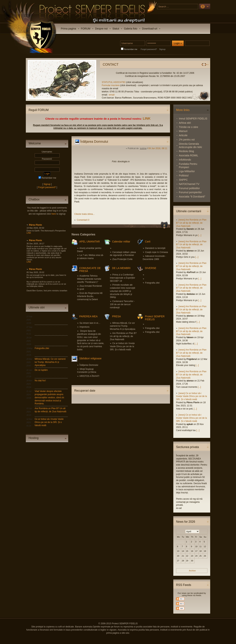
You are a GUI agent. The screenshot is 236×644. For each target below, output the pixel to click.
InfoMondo (185, 160)
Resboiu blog (186, 151)
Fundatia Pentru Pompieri (188, 166)
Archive (192, 571)
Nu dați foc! (40, 381)
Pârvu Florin (35, 225)
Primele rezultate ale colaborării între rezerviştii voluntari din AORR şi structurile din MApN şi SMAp (123, 291)
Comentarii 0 (83, 220)
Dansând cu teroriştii (155, 248)
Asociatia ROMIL (189, 155)
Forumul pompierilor (190, 192)
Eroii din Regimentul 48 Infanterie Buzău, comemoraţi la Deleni (90, 296)
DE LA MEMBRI (121, 268)
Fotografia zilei (42, 348)
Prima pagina (68, 29)
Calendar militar (121, 242)
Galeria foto (131, 29)
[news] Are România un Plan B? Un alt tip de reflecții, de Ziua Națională (191, 223)
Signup (162, 49)
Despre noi (101, 29)
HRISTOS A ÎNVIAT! (89, 376)
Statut (116, 29)
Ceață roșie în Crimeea (156, 252)
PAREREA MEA (88, 316)
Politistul (184, 176)
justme (143, 148)
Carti (148, 242)
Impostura (84, 327)
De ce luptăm (41, 370)
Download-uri (150, 29)
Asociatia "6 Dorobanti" (192, 197)
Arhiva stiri (185, 123)
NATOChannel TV (189, 184)
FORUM (86, 29)
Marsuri (183, 131)
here (54, 214)
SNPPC (183, 180)
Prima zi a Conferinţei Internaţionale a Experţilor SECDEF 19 (123, 278)
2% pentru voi (187, 140)
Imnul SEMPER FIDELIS (193, 119)
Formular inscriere (195, 85)
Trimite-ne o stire (189, 127)
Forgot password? (149, 49)
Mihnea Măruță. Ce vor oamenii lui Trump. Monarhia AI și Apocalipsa (50, 362)
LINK (147, 119)
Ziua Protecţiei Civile (122, 259)
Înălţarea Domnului (89, 365)
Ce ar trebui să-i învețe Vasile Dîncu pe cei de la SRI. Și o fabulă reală (49, 422)
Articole (183, 135)
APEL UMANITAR (90, 242)
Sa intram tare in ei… (90, 323)
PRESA (116, 316)
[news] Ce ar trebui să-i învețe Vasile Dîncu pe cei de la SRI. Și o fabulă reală (191, 396)
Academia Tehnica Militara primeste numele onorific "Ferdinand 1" (89, 279)
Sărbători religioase (90, 358)
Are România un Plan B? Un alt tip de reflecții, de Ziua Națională (123, 336)
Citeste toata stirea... (84, 214)
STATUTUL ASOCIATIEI (198, 82)
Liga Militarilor (187, 171)
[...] (200, 235)
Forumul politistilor (189, 188)
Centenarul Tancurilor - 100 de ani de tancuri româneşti (122, 304)
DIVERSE (151, 268)
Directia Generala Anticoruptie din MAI (190, 145)
